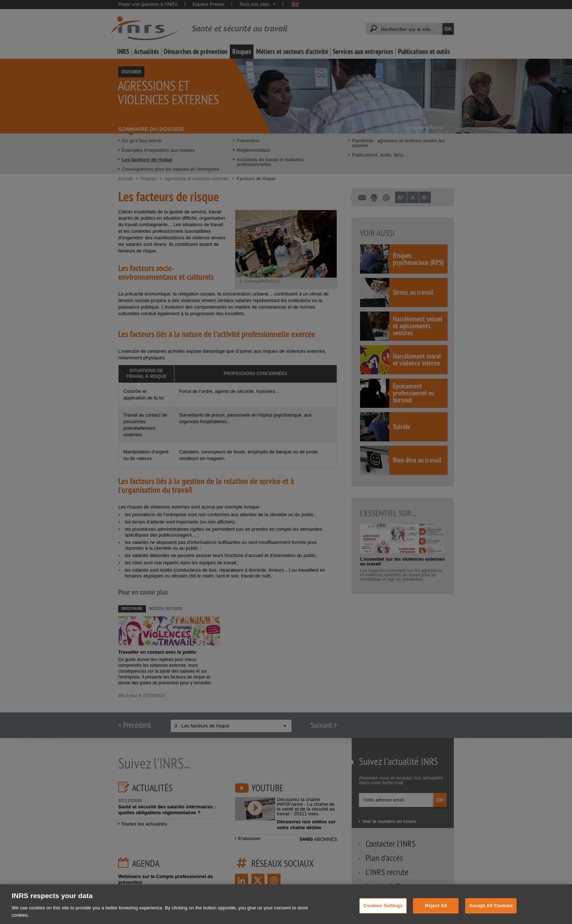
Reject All (436, 912)
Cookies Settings (383, 912)
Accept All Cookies (491, 912)
